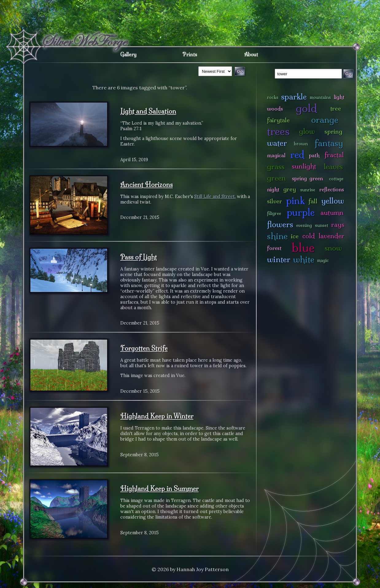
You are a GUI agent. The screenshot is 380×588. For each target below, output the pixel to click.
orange (325, 120)
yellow (333, 201)
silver (275, 201)
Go (348, 74)
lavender (332, 236)
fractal (334, 155)
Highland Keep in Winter (157, 416)
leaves (333, 167)
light (339, 97)
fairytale (278, 120)
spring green (307, 178)
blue (303, 247)
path (314, 155)
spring (333, 131)
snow (333, 248)
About (251, 54)
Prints (190, 54)
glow (307, 131)
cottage (336, 179)
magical (276, 155)
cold (309, 236)
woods (275, 109)
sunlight (304, 166)
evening (304, 225)
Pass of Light (139, 257)
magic (323, 260)
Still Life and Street (215, 197)
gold (306, 108)
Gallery (128, 54)
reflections (332, 189)
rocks (273, 97)
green (276, 178)
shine (277, 236)
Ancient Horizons (147, 185)
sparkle (294, 97)
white (304, 259)
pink (295, 201)
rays (338, 225)
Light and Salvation (148, 111)
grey (290, 189)
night (273, 189)
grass (276, 167)
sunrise (308, 190)
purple (301, 212)
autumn (332, 213)
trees (278, 131)
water (277, 143)
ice (295, 236)
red (297, 155)
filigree (274, 213)
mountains (320, 97)
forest (274, 248)
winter (279, 259)
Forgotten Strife (144, 348)
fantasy (329, 143)
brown (301, 144)
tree (336, 108)
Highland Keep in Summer (159, 489)
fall (313, 201)
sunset (322, 225)
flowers (280, 224)
